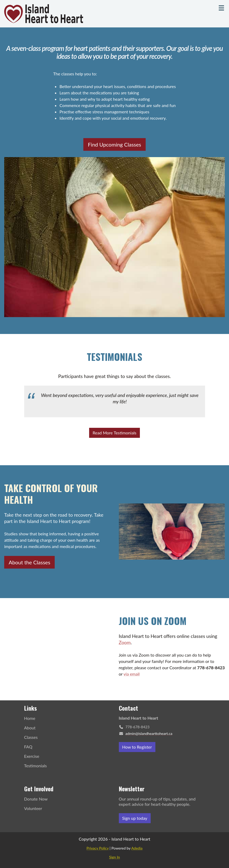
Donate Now (36, 799)
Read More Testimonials (114, 433)
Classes (31, 737)
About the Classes (29, 562)
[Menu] (221, 8)
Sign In (114, 857)
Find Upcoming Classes (114, 144)
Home (30, 718)
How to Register (137, 747)
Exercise (32, 756)
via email (132, 674)
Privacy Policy (98, 848)
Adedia (137, 848)
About (30, 728)
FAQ (28, 747)
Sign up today (135, 818)
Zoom (125, 642)
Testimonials (35, 766)
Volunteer (33, 808)
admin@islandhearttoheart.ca (149, 733)
